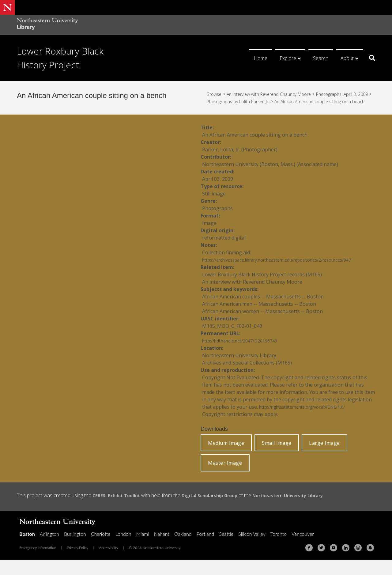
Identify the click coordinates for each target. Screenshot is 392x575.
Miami (143, 549)
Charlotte (101, 549)
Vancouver (303, 549)
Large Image (324, 458)
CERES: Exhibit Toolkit (119, 510)
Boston (27, 549)
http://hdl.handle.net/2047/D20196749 (246, 355)
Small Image (277, 458)
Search (321, 58)
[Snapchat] (370, 562)
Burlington (75, 549)
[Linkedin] (346, 562)
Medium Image (226, 458)
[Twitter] (321, 562)
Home (261, 58)
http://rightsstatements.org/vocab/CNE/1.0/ (309, 422)
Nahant (162, 549)
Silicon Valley (252, 549)
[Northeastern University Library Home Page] (47, 25)
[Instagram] (358, 562)
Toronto (279, 549)
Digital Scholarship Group (218, 510)
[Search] (370, 58)
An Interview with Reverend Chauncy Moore (277, 94)
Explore (288, 58)
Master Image (225, 478)
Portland (205, 549)
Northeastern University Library (304, 510)
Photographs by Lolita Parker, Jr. (258, 101)
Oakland (183, 549)
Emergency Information (38, 562)
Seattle (226, 549)
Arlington (49, 549)
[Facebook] (309, 562)
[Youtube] (334, 562)
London (123, 549)
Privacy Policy (77, 562)
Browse (215, 94)
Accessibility (109, 562)
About (347, 58)
